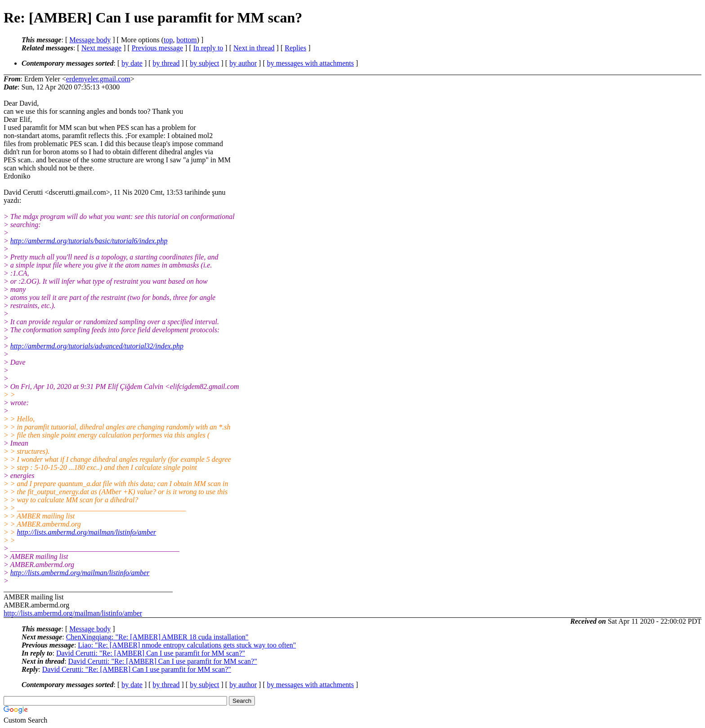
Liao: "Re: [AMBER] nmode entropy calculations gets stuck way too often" (187, 645)
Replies (295, 48)
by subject (204, 63)
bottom (186, 40)
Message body (90, 40)
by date (132, 63)
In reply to (208, 48)
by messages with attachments (310, 63)
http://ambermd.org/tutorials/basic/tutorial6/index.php (89, 241)
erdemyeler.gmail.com (98, 79)
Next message (101, 48)
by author (243, 63)
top (168, 40)
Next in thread (254, 48)
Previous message (157, 48)
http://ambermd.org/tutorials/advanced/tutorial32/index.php (97, 346)
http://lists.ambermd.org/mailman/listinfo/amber (87, 532)
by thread (166, 63)
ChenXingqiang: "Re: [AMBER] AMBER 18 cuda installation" (157, 637)
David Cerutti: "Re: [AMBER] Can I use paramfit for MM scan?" (151, 653)
